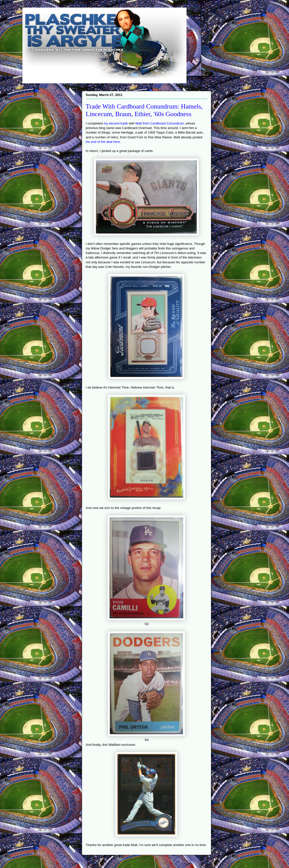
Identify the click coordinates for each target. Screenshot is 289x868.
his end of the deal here (103, 142)
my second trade (116, 123)
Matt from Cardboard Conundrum (160, 123)
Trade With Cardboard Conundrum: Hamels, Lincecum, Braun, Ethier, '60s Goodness (144, 110)
